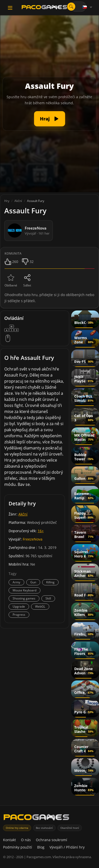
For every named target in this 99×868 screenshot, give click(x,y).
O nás (26, 840)
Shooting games (24, 598)
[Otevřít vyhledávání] (71, 7)
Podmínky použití (18, 847)
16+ (41, 531)
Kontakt (9, 840)
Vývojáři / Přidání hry (67, 847)
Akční (23, 514)
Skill (48, 598)
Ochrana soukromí (52, 840)
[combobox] (78, 7)
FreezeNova (33, 539)
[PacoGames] (36, 818)
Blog (41, 847)
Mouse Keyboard (24, 590)
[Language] (88, 7)
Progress (19, 615)
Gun (33, 582)
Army (16, 582)
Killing (50, 582)
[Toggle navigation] (10, 8)
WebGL (40, 606)
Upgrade (19, 606)
